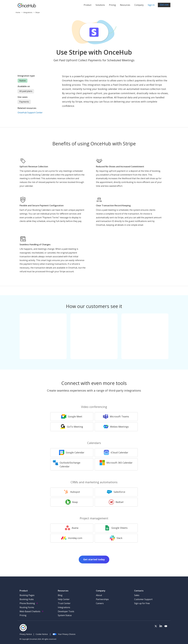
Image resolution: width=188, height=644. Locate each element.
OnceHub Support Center (30, 113)
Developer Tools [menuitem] (66, 611)
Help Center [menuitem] (64, 599)
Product (88, 5)
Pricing (112, 5)
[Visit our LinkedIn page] (161, 626)
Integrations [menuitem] (64, 607)
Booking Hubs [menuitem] (27, 599)
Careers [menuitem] (100, 603)
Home (18, 12)
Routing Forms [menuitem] (27, 607)
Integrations (28, 12)
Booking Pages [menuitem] (27, 595)
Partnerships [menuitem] (102, 599)
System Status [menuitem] (65, 615)
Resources (125, 5)
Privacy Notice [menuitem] (26, 634)
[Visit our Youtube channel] (166, 626)
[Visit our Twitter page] (156, 626)
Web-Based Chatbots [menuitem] (30, 611)
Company (139, 5)
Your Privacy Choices (64, 634)
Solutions (100, 5)
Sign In (151, 5)
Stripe (38, 12)
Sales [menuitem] (137, 595)
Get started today (94, 559)
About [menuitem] (99, 595)
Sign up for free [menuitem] (142, 603)
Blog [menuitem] (60, 595)
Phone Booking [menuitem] (27, 603)
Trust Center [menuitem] (64, 603)
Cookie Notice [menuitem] (42, 634)
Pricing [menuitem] (23, 615)
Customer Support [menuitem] (143, 599)
